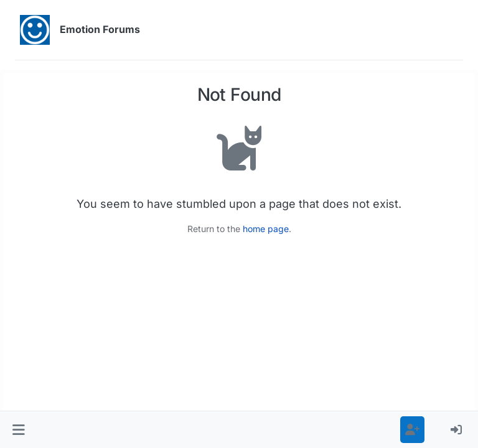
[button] (19, 430)
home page (266, 229)
